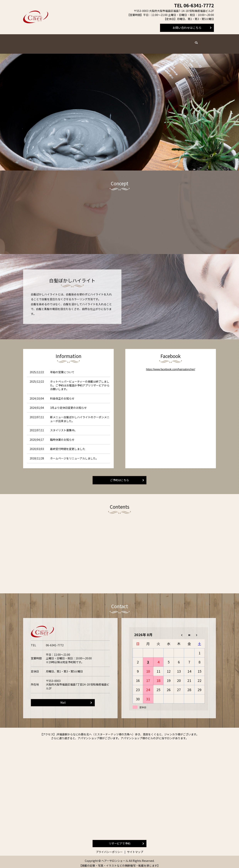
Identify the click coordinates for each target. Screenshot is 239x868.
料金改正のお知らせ (62, 395)
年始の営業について (62, 368)
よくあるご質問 (117, 42)
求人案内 (155, 42)
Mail (63, 700)
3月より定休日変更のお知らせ (68, 404)
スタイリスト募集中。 (64, 426)
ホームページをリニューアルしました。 (74, 455)
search (196, 41)
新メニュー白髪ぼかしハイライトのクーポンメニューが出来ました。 (80, 415)
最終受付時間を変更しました (68, 445)
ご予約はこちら (120, 477)
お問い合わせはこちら (187, 28)
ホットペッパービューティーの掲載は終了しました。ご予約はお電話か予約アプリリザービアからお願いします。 (80, 382)
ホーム (48, 42)
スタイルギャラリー (177, 42)
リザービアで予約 (119, 841)
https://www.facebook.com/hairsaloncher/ (171, 366)
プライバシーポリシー (109, 849)
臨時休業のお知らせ (62, 436)
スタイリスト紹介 (92, 42)
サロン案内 (138, 42)
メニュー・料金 (67, 42)
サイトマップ (135, 849)
